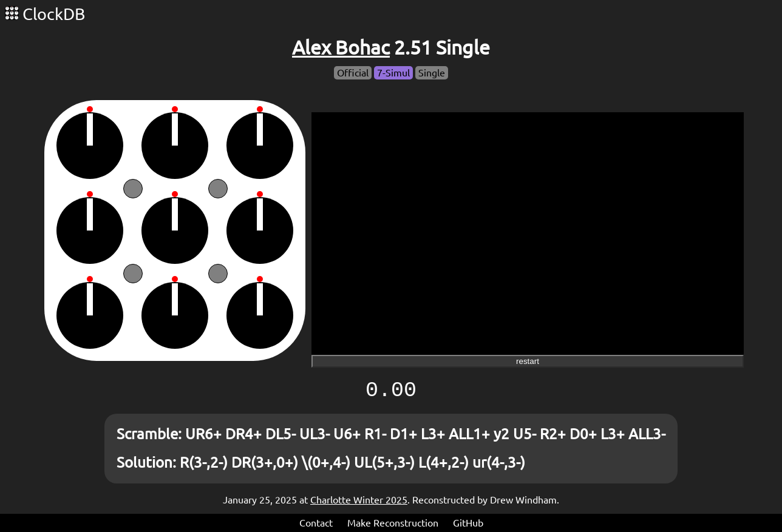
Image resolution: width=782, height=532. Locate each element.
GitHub (468, 523)
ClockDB (45, 14)
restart (528, 361)
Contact (316, 523)
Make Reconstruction (393, 523)
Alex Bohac (341, 47)
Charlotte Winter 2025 (359, 500)
